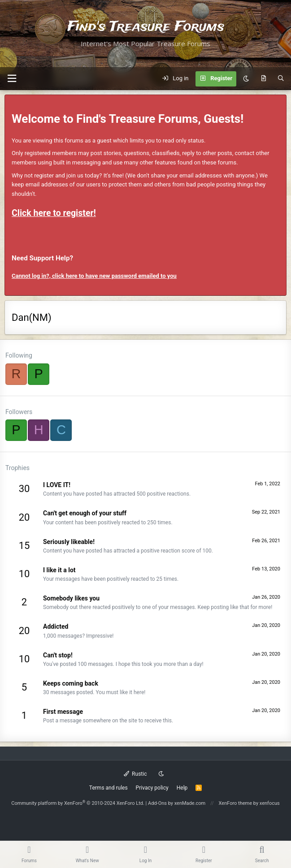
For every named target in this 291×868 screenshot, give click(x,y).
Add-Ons (157, 803)
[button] (12, 79)
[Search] (281, 79)
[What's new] (263, 79)
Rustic (135, 774)
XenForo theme (236, 803)
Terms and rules (109, 788)
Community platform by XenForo (78, 803)
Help (182, 788)
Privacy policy (152, 788)
